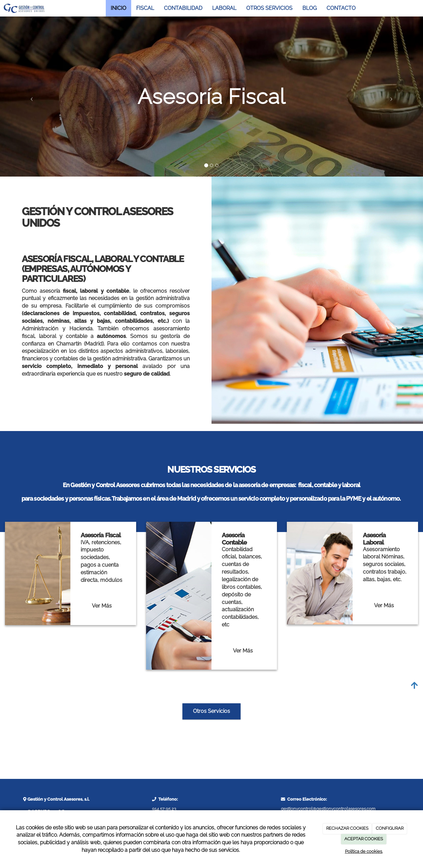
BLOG (309, 8)
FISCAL (145, 8)
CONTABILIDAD (183, 8)
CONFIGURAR (390, 828)
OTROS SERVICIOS (269, 8)
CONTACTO (341, 8)
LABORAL (224, 8)
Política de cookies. (364, 851)
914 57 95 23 (164, 809)
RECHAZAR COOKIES (347, 828)
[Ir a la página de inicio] (24, 8)
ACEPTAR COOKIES (364, 839)
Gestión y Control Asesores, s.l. (58, 799)
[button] (32, 97)
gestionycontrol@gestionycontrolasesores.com (328, 809)
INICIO (118, 8)
